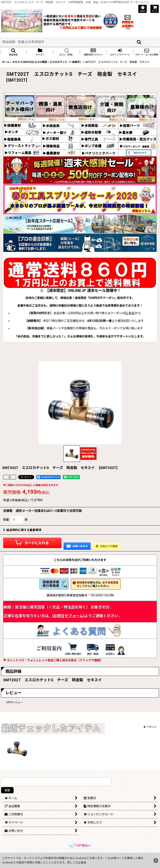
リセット (150, 727)
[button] (13, 52)
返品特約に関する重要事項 (22, 530)
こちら (130, 313)
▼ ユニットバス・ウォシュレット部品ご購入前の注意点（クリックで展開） (53, 660)
